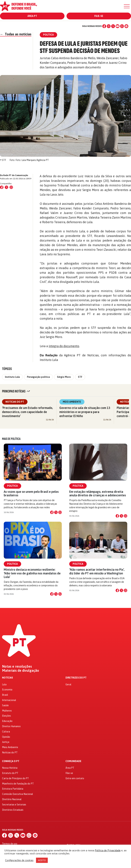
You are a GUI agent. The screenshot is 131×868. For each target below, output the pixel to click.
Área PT (32, 16)
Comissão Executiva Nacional (17, 794)
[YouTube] (118, 26)
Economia (7, 690)
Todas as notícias (16, 34)
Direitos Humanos (11, 726)
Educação (7, 721)
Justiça (6, 742)
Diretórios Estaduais (13, 810)
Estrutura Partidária (13, 789)
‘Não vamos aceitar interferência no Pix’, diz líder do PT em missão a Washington (97, 571)
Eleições (6, 716)
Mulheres (7, 711)
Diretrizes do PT (76, 678)
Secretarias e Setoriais (14, 805)
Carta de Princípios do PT (15, 778)
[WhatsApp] (122, 26)
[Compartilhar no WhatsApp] (11, 187)
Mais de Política (11, 439)
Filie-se (99, 16)
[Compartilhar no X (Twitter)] (6, 187)
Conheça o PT (11, 761)
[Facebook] (104, 26)
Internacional (9, 700)
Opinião (6, 737)
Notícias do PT (15, 402)
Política (12, 486)
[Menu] (127, 6)
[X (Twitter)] (113, 26)
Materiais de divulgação (21, 671)
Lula (4, 684)
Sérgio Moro (64, 377)
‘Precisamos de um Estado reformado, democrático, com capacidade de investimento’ (27, 412)
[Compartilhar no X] (56, 512)
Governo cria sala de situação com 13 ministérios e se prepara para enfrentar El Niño (85, 412)
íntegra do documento (64, 346)
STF (80, 377)
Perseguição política (38, 377)
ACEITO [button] (42, 860)
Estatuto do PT (10, 773)
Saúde (5, 705)
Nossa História (10, 768)
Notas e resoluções (17, 666)
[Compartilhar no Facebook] (2, 187)
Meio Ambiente (72, 402)
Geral (68, 684)
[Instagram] (109, 26)
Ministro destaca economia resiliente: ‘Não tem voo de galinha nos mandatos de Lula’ (32, 573)
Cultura (6, 732)
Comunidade (73, 761)
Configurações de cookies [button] (19, 860)
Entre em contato (75, 778)
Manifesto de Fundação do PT (18, 784)
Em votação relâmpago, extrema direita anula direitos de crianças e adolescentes (98, 493)
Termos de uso (10, 844)
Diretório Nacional (12, 799)
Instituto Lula (12, 377)
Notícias (8, 678)
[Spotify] (126, 26)
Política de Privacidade (108, 850)
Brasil (5, 695)
